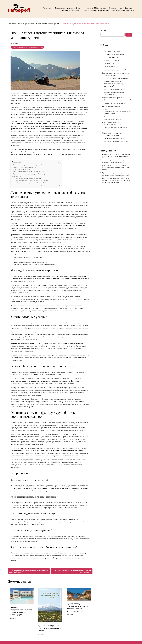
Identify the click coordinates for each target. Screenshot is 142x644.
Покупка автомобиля (112, 67)
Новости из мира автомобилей (115, 103)
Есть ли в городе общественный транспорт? (31, 184)
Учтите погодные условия (21, 169)
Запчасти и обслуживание (96, 8)
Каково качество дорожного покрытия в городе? (33, 182)
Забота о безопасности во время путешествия (28, 172)
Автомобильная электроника (115, 54)
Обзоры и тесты (110, 64)
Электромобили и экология (122, 10)
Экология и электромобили (114, 138)
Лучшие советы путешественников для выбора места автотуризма (35, 165)
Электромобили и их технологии (116, 142)
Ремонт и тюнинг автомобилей (115, 70)
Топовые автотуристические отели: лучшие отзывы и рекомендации (21, 611)
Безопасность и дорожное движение (69, 8)
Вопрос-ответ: (18, 176)
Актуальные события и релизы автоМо (118, 100)
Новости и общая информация (121, 8)
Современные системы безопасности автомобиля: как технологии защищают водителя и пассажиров (116, 180)
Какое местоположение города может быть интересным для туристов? (39, 186)
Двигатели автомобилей (113, 89)
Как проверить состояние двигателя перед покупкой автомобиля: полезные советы (116, 168)
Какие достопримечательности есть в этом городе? (33, 180)
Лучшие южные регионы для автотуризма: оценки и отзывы (50, 628)
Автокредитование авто (113, 51)
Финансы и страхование (100, 10)
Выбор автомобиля (111, 57)
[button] (58, 162)
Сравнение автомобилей (69, 10)
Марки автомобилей (112, 61)
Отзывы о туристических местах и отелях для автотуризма (39, 24)
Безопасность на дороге (113, 75)
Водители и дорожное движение (116, 78)
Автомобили (47, 8)
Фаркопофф (12, 24)
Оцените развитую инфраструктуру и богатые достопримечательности (37, 174)
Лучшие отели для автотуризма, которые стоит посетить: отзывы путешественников (79, 607)
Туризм (85, 10)
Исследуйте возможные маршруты (25, 167)
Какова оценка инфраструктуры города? (30, 178)
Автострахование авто (112, 125)
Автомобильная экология (113, 135)
